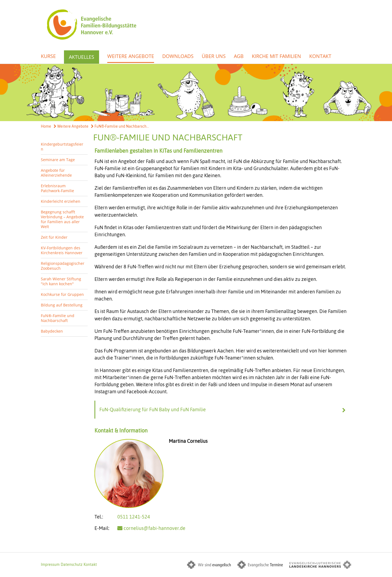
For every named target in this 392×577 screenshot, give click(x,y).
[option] (196, 93)
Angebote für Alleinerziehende (56, 173)
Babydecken (52, 331)
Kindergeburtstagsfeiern (62, 147)
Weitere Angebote (131, 56)
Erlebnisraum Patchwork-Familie (57, 188)
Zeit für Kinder (54, 237)
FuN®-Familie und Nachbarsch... (120, 126)
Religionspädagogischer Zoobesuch (63, 266)
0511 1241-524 (134, 517)
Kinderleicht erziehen (61, 201)
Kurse (48, 56)
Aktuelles (82, 57)
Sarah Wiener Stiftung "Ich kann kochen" (61, 281)
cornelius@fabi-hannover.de (154, 528)
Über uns (214, 56)
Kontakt (320, 56)
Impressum (50, 564)
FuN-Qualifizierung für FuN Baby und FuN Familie (153, 409)
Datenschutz (72, 564)
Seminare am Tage (58, 160)
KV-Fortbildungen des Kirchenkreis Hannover (62, 250)
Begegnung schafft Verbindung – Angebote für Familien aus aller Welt (62, 219)
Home (46, 126)
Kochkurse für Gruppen (62, 294)
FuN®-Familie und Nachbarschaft (58, 318)
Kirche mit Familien (276, 56)
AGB (239, 56)
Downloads (178, 56)
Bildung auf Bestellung (62, 305)
